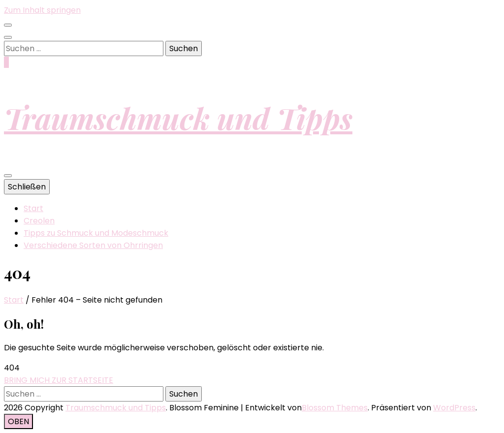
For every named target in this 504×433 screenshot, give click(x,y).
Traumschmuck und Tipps (178, 118)
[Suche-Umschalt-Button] (8, 37)
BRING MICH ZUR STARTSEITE (59, 380)
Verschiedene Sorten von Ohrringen (93, 245)
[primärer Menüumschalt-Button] (8, 176)
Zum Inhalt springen (42, 10)
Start (33, 208)
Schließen (27, 187)
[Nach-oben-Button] (18, 421)
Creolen (39, 221)
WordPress (454, 408)
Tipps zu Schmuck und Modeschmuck (96, 233)
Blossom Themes (335, 408)
